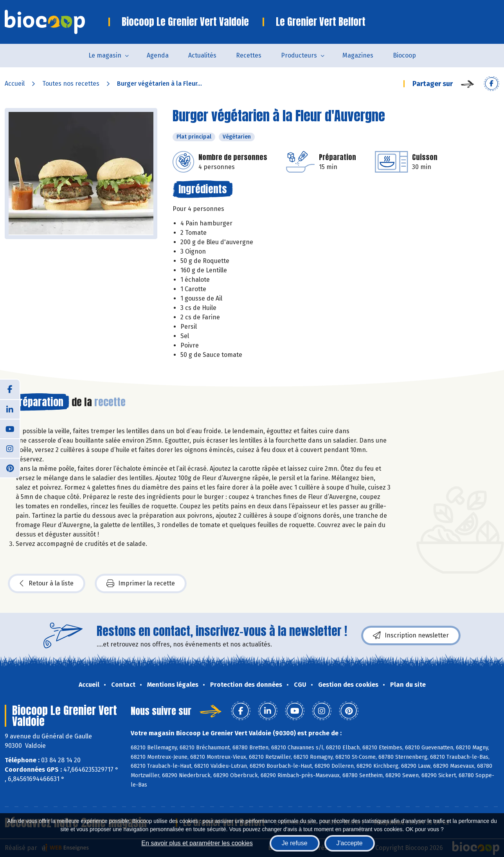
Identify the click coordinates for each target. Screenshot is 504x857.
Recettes (249, 55)
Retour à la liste (47, 583)
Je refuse (295, 843)
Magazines (358, 55)
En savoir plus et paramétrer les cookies (197, 843)
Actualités (202, 55)
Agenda (158, 55)
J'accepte (350, 843)
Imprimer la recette (141, 583)
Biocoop (404, 55)
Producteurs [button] (299, 55)
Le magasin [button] (105, 55)
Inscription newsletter (411, 636)
